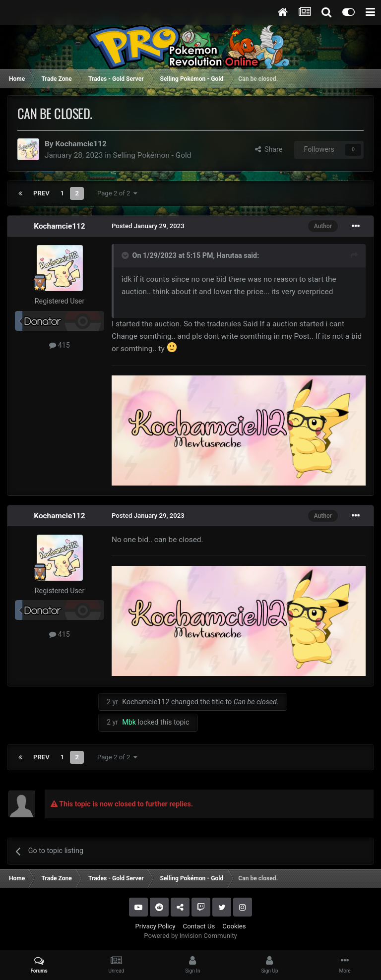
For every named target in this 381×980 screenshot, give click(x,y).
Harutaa (229, 255)
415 (60, 345)
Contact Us (199, 926)
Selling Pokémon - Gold (152, 155)
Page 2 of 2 (117, 193)
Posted (148, 226)
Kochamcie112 (81, 144)
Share (269, 149)
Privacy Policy (155, 926)
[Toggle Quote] (126, 255)
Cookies (234, 926)
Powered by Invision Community (190, 936)
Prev (41, 193)
